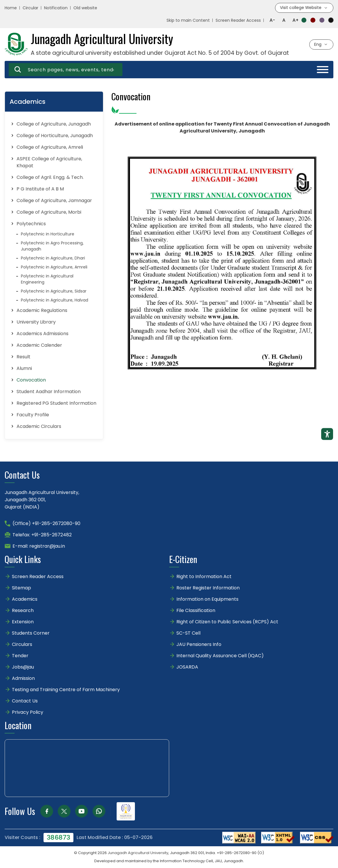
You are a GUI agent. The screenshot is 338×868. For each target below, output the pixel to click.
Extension (23, 622)
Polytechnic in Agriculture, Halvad (55, 300)
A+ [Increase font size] (295, 20)
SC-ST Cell (188, 633)
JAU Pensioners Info (199, 645)
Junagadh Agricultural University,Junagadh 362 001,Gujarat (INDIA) (42, 500)
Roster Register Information (208, 588)
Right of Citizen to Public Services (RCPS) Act (227, 622)
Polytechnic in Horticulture (48, 234)
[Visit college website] (304, 8)
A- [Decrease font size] (272, 20)
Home (11, 8)
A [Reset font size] (284, 20)
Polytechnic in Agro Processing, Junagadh (52, 246)
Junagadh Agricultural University (138, 853)
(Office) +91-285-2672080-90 (46, 524)
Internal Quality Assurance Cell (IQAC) (220, 656)
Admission (23, 679)
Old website (85, 8)
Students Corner (31, 633)
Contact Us (25, 701)
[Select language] (321, 45)
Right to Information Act (204, 577)
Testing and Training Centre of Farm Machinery (66, 690)
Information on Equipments (207, 599)
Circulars (22, 645)
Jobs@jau (23, 667)
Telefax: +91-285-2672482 (42, 535)
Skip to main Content (188, 21)
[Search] (18, 70)
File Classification (196, 611)
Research (23, 611)
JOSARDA (188, 667)
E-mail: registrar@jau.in (39, 546)
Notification (56, 8)
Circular (30, 8)
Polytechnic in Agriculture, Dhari (53, 258)
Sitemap (21, 588)
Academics (25, 599)
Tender (20, 656)
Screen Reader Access (238, 21)
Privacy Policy (28, 712)
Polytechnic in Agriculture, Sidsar (54, 291)
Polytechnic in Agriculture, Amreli (54, 267)
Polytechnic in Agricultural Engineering (47, 279)
